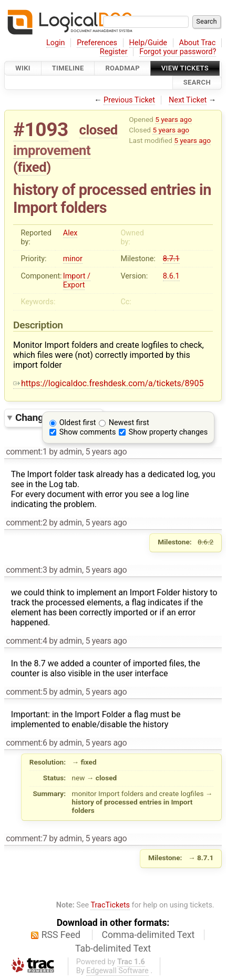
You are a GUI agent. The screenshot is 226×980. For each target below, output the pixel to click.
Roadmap (122, 68)
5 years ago (173, 119)
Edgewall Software (117, 971)
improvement (52, 150)
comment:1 (26, 452)
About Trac (198, 43)
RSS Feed (61, 935)
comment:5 (26, 692)
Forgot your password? (178, 52)
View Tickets (185, 68)
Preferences (97, 43)
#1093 (41, 130)
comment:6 (26, 743)
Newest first (129, 423)
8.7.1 (171, 259)
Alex (70, 233)
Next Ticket (188, 100)
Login (56, 43)
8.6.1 (171, 276)
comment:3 (26, 570)
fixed (32, 167)
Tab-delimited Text (113, 948)
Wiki (23, 68)
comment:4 (26, 641)
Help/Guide (148, 43)
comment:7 (26, 838)
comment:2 (26, 523)
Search (197, 83)
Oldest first (78, 423)
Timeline (68, 68)
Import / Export (77, 281)
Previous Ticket (129, 100)
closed (99, 130)
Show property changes (168, 432)
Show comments (88, 432)
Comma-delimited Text (148, 935)
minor (73, 259)
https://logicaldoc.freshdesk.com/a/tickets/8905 (108, 383)
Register (114, 52)
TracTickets (110, 905)
